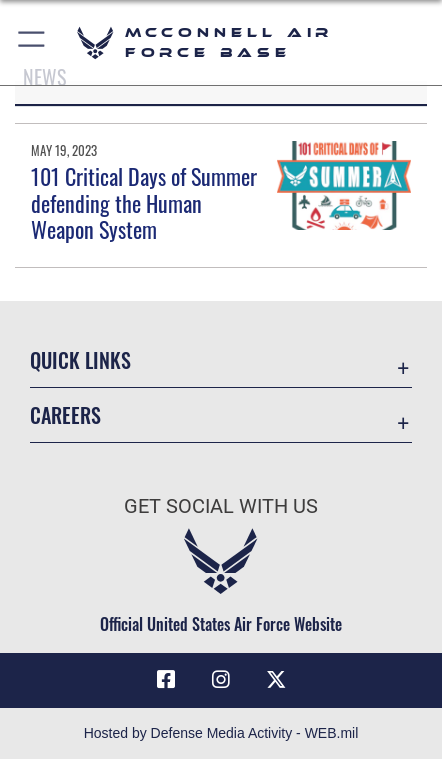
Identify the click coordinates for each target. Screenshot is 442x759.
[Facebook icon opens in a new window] (166, 680)
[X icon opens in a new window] (276, 680)
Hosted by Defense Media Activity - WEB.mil (221, 733)
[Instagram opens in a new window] (221, 680)
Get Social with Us (221, 506)
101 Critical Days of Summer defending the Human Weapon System (144, 202)
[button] (32, 42)
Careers (65, 415)
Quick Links (80, 360)
